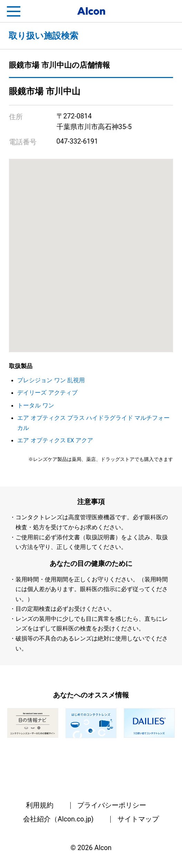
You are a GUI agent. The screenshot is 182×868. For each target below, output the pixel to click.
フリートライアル (168, 11)
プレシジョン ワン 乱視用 (51, 380)
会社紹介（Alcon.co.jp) (58, 819)
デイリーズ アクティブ (47, 393)
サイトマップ (138, 819)
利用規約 (40, 805)
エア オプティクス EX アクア (55, 440)
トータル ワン (36, 405)
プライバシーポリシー (112, 805)
